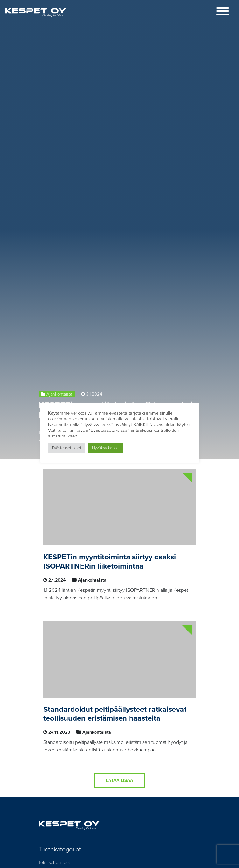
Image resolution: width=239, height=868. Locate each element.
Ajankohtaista (59, 394)
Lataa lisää (120, 781)
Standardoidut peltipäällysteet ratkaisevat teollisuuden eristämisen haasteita (115, 714)
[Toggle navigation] (223, 12)
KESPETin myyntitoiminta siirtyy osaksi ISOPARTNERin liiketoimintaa (110, 562)
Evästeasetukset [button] (67, 448)
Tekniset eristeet (54, 862)
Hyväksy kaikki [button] (105, 448)
